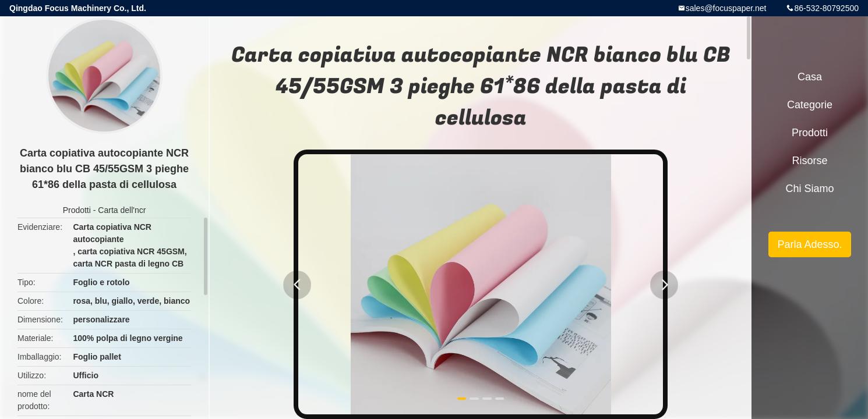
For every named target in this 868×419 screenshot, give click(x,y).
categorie (810, 105)
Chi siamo (809, 189)
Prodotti (77, 210)
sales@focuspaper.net (726, 8)
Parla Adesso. (809, 244)
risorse (809, 161)
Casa (810, 77)
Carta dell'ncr (122, 210)
